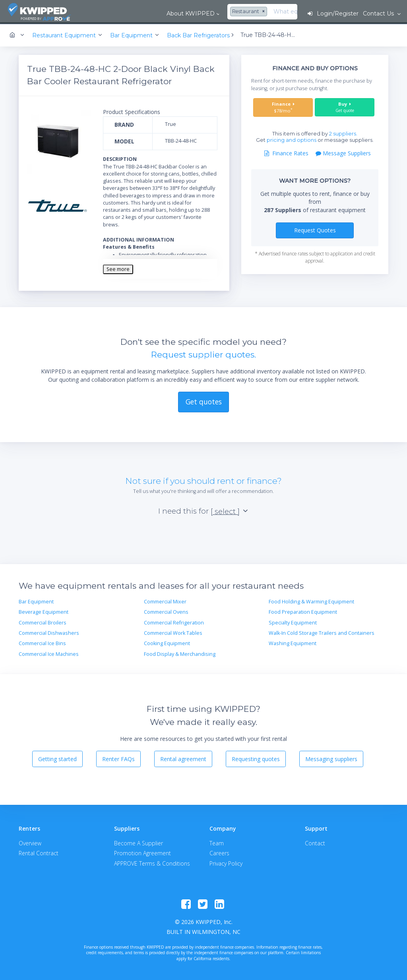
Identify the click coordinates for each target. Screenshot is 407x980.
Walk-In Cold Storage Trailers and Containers (322, 632)
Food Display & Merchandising (180, 653)
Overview (30, 842)
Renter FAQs (118, 758)
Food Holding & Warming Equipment (311, 600)
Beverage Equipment (44, 611)
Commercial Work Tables (173, 632)
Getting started (57, 758)
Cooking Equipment (167, 642)
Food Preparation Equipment (303, 611)
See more (118, 268)
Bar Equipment (36, 600)
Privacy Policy (226, 862)
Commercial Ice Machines (49, 653)
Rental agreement (183, 758)
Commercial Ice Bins (42, 642)
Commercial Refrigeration (174, 621)
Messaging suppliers (331, 758)
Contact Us (379, 14)
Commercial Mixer (165, 600)
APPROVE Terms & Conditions (152, 862)
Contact (315, 842)
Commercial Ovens (166, 611)
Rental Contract (39, 852)
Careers (219, 852)
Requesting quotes (256, 758)
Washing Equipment (293, 642)
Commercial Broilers (43, 621)
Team (217, 842)
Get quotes (204, 400)
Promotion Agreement (142, 852)
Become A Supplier (139, 842)
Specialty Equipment (293, 621)
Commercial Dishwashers (49, 632)
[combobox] (181, 12)
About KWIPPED (122, 14)
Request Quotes (315, 229)
